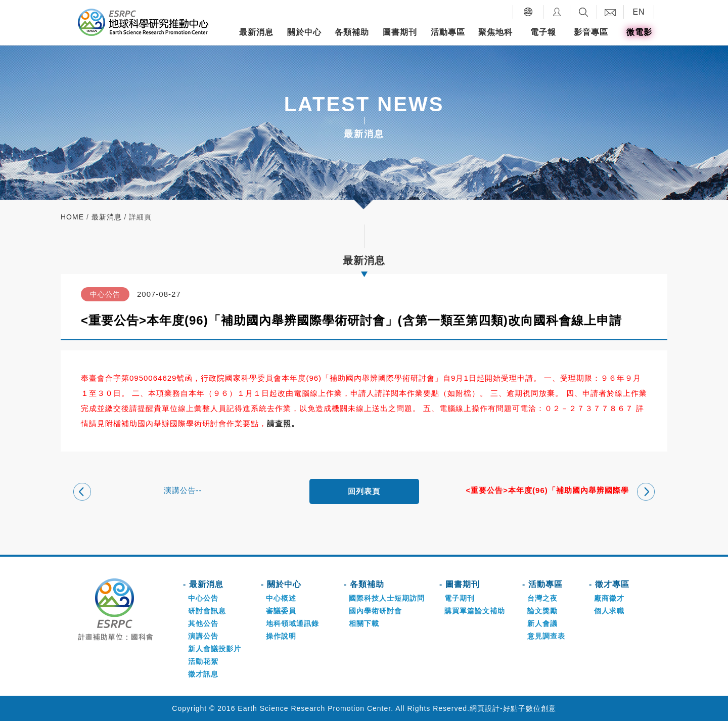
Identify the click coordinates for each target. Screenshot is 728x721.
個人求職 (609, 611)
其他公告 (203, 623)
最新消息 (256, 32)
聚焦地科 (495, 32)
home (72, 217)
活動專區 (448, 32)
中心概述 (281, 598)
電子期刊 (460, 598)
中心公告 (203, 598)
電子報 (543, 32)
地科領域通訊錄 (292, 623)
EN (639, 12)
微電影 (639, 32)
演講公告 (203, 636)
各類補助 (352, 32)
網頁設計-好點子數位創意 (513, 708)
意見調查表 (546, 636)
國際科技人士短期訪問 (387, 598)
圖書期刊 (400, 32)
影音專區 (591, 32)
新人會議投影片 (215, 649)
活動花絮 (203, 661)
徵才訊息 (203, 674)
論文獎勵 (542, 611)
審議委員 (281, 611)
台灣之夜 (542, 598)
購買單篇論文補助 (475, 611)
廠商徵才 (609, 598)
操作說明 (281, 636)
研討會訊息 (207, 611)
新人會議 (542, 623)
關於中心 (304, 32)
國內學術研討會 (375, 611)
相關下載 (364, 623)
